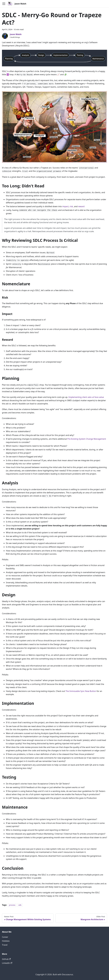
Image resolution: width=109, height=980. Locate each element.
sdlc (20, 905)
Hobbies (6, 941)
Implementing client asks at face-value (86, 397)
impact (65, 206)
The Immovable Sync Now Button (81, 691)
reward (81, 206)
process (12, 905)
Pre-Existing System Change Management (87, 439)
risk (71, 206)
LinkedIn (7, 963)
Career (5, 937)
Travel (5, 945)
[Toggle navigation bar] (4, 4)
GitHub (6, 959)
